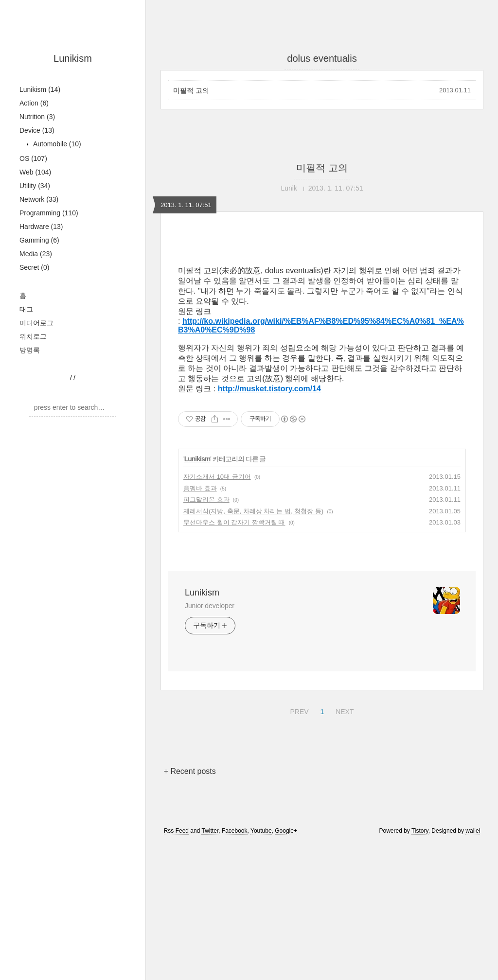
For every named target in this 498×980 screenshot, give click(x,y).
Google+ (286, 831)
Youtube (261, 831)
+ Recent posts (190, 771)
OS (33, 158)
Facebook (235, 831)
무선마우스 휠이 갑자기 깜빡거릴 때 (234, 522)
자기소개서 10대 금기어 (217, 477)
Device (37, 130)
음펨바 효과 (200, 488)
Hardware (41, 227)
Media (36, 254)
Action (34, 103)
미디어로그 (36, 323)
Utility (35, 186)
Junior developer (210, 606)
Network (39, 199)
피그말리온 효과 (206, 499)
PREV (298, 710)
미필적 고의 (191, 90)
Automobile (56, 144)
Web (35, 172)
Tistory (420, 831)
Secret (34, 267)
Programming (49, 213)
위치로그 (33, 336)
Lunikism (73, 58)
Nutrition (37, 117)
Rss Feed (176, 831)
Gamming (39, 240)
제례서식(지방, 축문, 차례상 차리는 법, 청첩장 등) (253, 511)
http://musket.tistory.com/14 (269, 389)
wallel (473, 831)
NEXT (343, 710)
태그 (26, 309)
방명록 (30, 350)
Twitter (210, 831)
